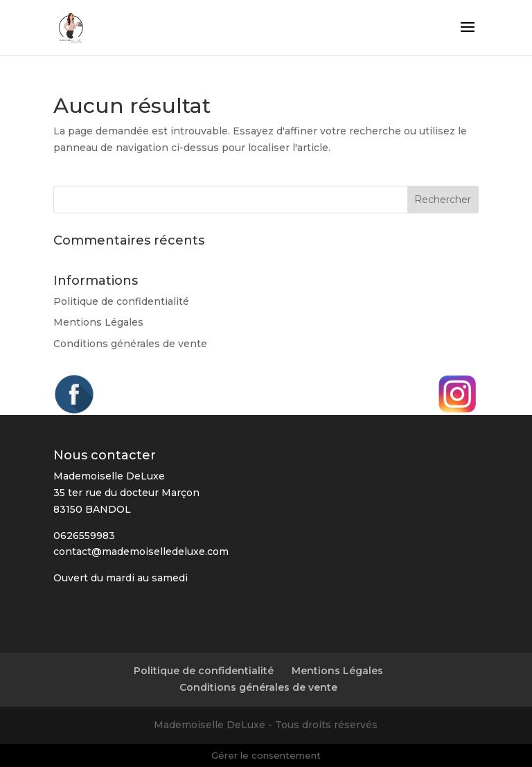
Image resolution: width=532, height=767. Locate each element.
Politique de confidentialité (121, 301)
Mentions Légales (98, 322)
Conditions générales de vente (130, 344)
